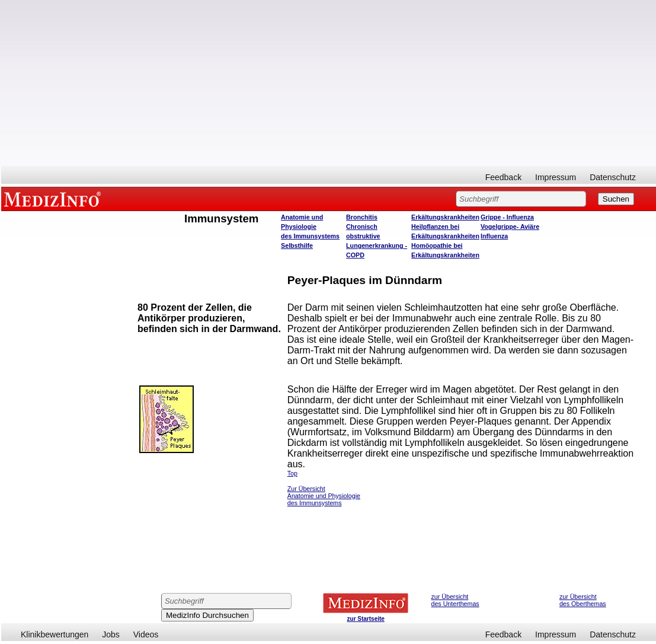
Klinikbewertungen (55, 635)
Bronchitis (362, 217)
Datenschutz (613, 177)
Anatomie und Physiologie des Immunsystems (310, 227)
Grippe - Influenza (507, 217)
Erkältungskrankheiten (445, 217)
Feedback (503, 177)
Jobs (111, 635)
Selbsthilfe (297, 246)
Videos (146, 635)
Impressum (556, 177)
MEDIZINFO (55, 199)
